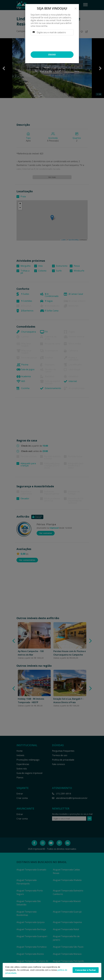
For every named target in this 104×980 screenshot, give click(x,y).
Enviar (52, 55)
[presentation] (51, 43)
